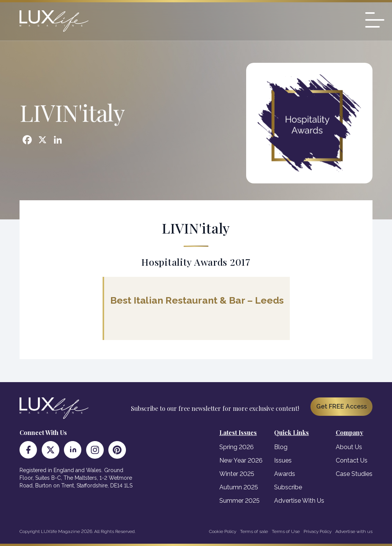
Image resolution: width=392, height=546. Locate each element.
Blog (281, 447)
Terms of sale (254, 531)
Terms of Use (286, 531)
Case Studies (354, 474)
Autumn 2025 (239, 487)
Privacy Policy (318, 531)
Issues (283, 460)
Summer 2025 (239, 501)
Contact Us (352, 460)
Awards (285, 474)
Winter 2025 (237, 474)
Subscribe (288, 487)
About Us (349, 447)
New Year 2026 (241, 460)
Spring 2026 (237, 447)
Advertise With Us (299, 501)
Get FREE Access (341, 406)
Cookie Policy (223, 531)
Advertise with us (354, 531)
